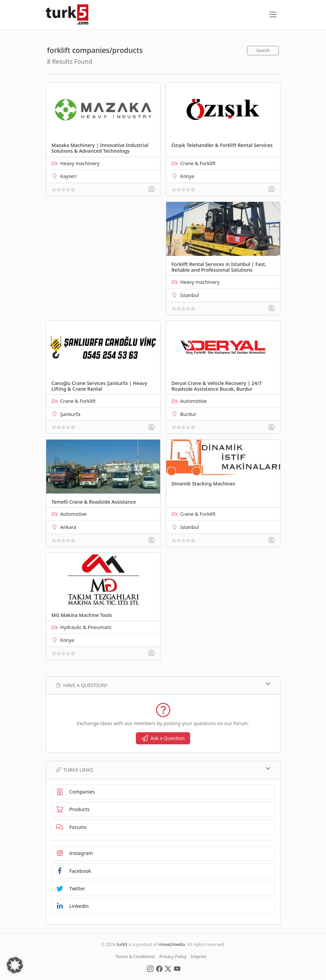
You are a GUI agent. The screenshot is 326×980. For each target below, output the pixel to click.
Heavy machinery (80, 163)
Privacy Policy (173, 956)
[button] (15, 965)
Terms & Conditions (135, 956)
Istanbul (190, 527)
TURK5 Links (163, 770)
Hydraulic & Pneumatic (86, 627)
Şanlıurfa (70, 414)
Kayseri (69, 176)
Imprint (198, 956)
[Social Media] (150, 968)
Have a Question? (163, 685)
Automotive (194, 401)
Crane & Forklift (198, 163)
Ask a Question (163, 738)
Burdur (188, 414)
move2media (172, 944)
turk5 (122, 944)
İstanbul (190, 295)
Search (263, 50)
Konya (187, 176)
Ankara (68, 527)
